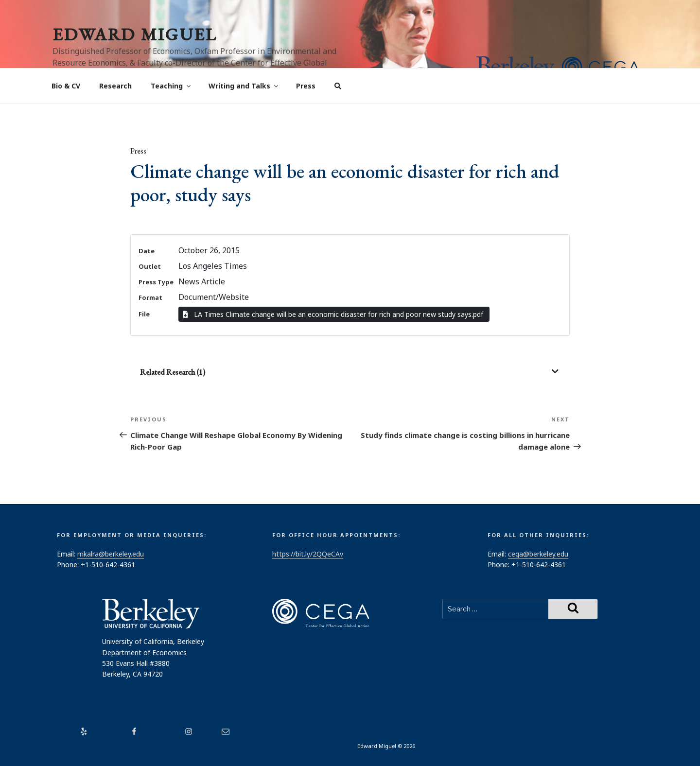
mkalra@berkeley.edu (111, 554)
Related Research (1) (173, 372)
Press (306, 86)
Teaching (171, 86)
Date (147, 251)
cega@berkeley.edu (538, 554)
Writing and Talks (244, 86)
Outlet (150, 266)
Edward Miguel (135, 34)
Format (150, 297)
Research (115, 86)
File (144, 314)
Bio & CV (66, 86)
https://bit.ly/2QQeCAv (308, 554)
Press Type (156, 282)
